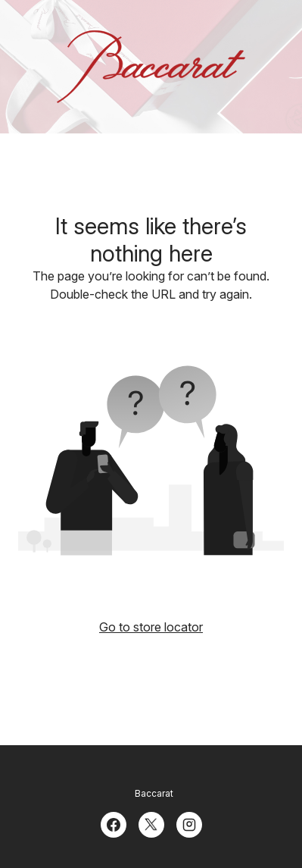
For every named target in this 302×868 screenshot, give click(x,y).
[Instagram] (189, 823)
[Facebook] (114, 823)
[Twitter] (151, 823)
